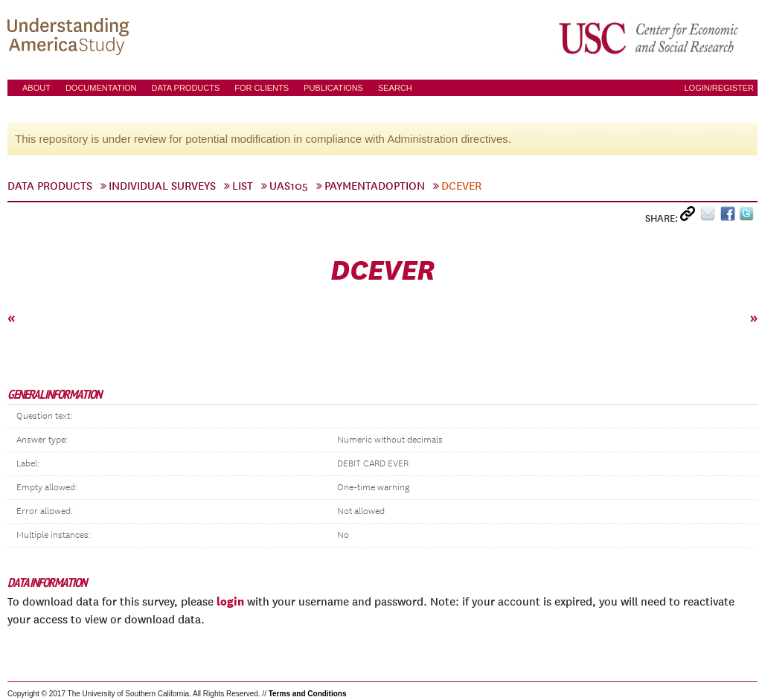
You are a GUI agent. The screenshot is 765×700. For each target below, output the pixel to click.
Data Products (185, 88)
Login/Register (719, 88)
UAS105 (289, 186)
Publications (333, 88)
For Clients (262, 88)
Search (395, 88)
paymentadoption (375, 186)
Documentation (101, 88)
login (230, 601)
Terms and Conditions (308, 694)
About (36, 88)
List (243, 186)
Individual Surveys (162, 186)
